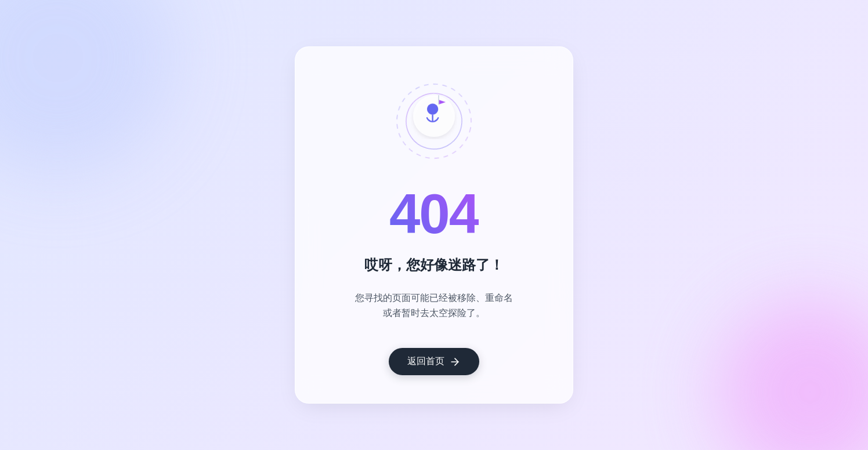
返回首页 (434, 362)
